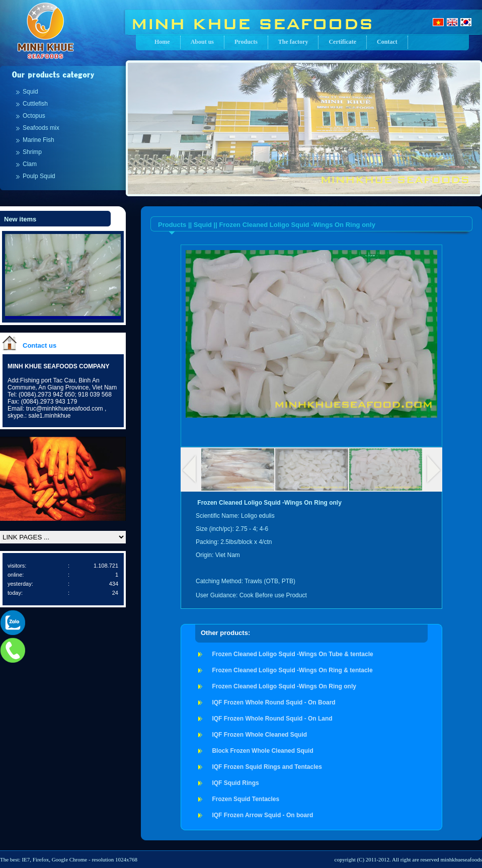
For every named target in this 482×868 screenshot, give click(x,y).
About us (202, 42)
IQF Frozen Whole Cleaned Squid (259, 735)
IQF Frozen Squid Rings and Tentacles (267, 767)
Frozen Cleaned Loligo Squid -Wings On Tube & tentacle (292, 654)
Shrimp (32, 152)
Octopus (34, 116)
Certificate (342, 42)
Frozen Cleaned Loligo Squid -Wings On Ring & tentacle (292, 670)
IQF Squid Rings (235, 783)
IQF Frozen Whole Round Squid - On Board (273, 702)
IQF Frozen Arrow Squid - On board (262, 815)
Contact (387, 42)
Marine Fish (38, 140)
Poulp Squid (39, 176)
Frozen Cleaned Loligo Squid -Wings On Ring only (284, 686)
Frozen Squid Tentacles (246, 799)
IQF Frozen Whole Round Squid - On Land (272, 719)
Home (162, 42)
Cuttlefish (35, 104)
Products (246, 42)
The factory (293, 42)
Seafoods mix (41, 128)
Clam (30, 164)
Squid (30, 92)
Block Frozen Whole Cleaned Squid (262, 751)
